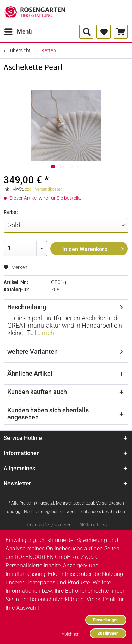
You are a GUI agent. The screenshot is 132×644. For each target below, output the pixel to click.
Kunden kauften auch (37, 392)
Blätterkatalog (93, 525)
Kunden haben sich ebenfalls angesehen (48, 414)
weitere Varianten (33, 351)
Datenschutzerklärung (57, 599)
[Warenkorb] (121, 32)
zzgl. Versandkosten (44, 189)
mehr (48, 333)
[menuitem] (18, 32)
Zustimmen (108, 633)
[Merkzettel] (103, 32)
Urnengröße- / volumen (48, 525)
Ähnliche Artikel (30, 373)
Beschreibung (27, 307)
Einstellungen (106, 620)
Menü (18, 31)
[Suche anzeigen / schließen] (86, 32)
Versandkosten (110, 503)
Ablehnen (71, 634)
